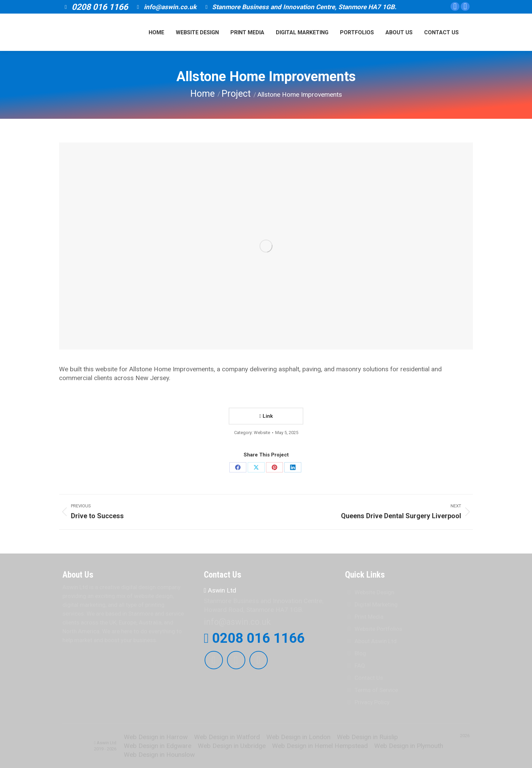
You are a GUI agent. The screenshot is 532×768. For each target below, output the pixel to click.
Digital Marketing (376, 604)
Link (266, 416)
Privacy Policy (372, 702)
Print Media (369, 617)
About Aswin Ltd (376, 641)
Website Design (374, 592)
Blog (360, 653)
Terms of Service (376, 690)
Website (262, 433)
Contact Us (369, 678)
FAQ (360, 666)
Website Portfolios (378, 629)
